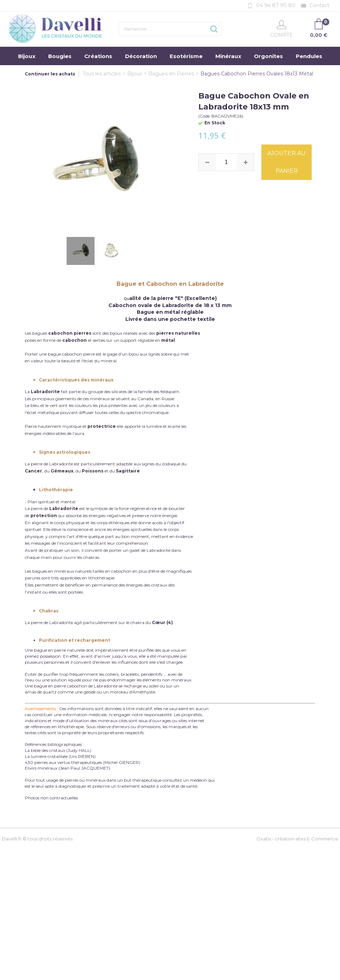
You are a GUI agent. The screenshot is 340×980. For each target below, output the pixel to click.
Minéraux (228, 56)
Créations (98, 56)
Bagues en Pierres (171, 74)
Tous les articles (102, 74)
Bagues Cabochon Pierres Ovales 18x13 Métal (257, 74)
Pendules (309, 56)
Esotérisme (186, 56)
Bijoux (27, 56)
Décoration (141, 56)
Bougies (60, 56)
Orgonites (268, 56)
